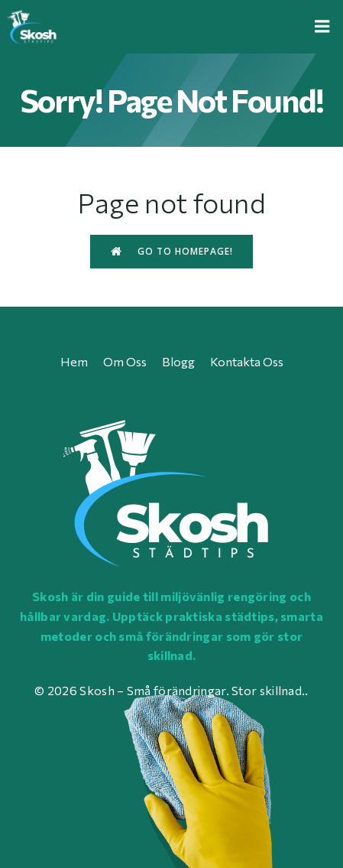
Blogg (178, 361)
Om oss (125, 361)
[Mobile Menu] (322, 27)
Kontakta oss (247, 361)
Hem (74, 361)
